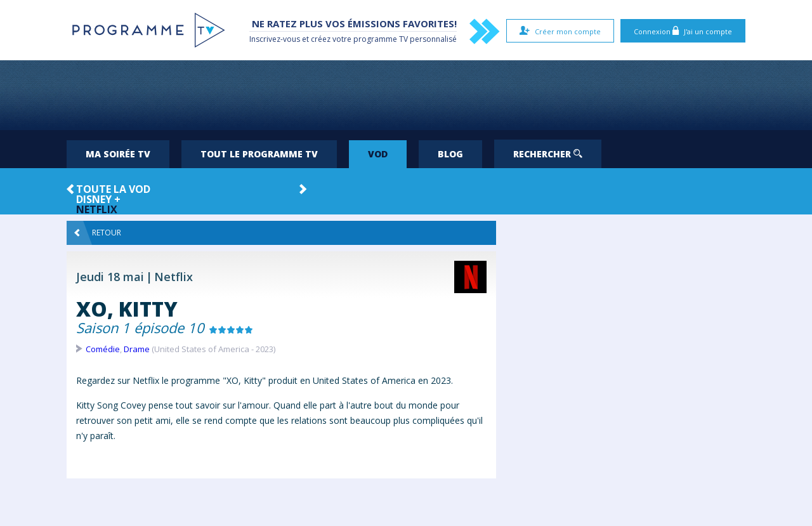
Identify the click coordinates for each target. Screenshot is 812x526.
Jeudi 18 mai (110, 277)
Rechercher (548, 154)
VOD (378, 154)
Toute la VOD (113, 189)
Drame (137, 349)
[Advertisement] (406, 95)
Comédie (103, 349)
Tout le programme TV (259, 154)
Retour (98, 233)
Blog (450, 154)
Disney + (98, 199)
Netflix (97, 209)
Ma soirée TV (118, 154)
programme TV (381, 39)
